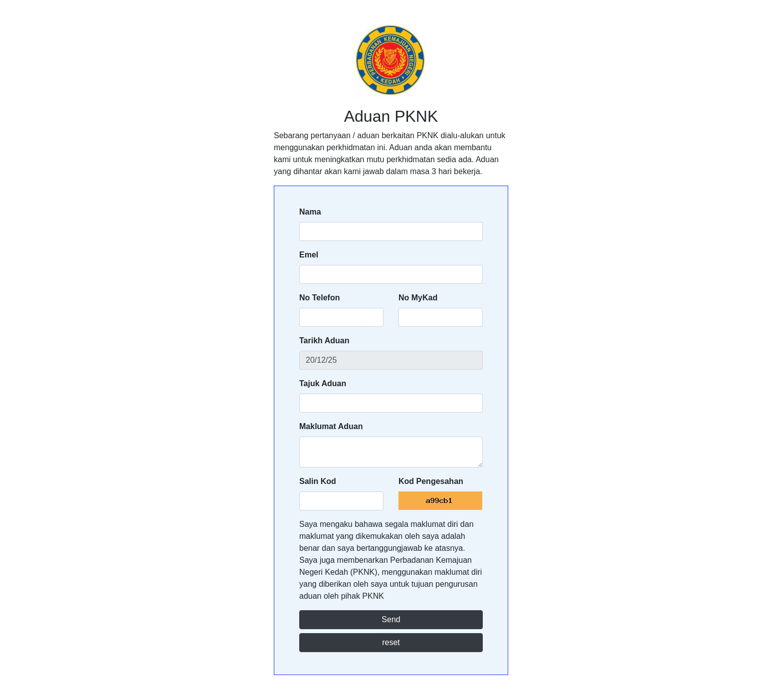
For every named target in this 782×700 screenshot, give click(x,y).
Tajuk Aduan (323, 383)
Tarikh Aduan (324, 341)
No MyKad (418, 298)
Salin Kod (318, 481)
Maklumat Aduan (331, 426)
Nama (310, 212)
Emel (309, 255)
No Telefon (319, 298)
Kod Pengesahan (431, 481)
